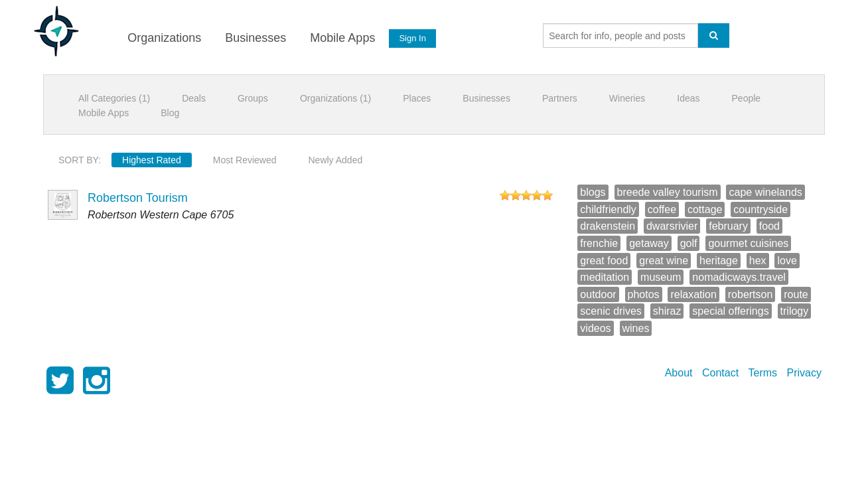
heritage (719, 261)
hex (758, 261)
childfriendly (608, 209)
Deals (194, 98)
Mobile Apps (342, 38)
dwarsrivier (672, 226)
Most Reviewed (245, 160)
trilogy (795, 311)
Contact (720, 373)
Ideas (688, 98)
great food (604, 261)
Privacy (804, 373)
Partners (560, 98)
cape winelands (765, 192)
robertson (751, 294)
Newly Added (336, 160)
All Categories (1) (114, 98)
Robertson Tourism (138, 198)
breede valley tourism (668, 192)
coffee (662, 209)
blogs (593, 192)
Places (417, 98)
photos (644, 294)
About (679, 373)
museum (661, 277)
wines (636, 328)
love (787, 261)
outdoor (598, 294)
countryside (760, 209)
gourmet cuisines (748, 243)
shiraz (667, 311)
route (796, 294)
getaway (649, 243)
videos (595, 328)
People (747, 98)
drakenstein (608, 226)
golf (689, 243)
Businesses (255, 38)
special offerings (730, 311)
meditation (605, 277)
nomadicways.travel (739, 277)
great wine (664, 261)
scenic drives (611, 311)
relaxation (693, 294)
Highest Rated (152, 160)
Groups (253, 98)
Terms (763, 373)
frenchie (599, 243)
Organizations (164, 38)
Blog (170, 113)
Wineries (627, 98)
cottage (705, 209)
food (769, 226)
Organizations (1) (335, 98)
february (728, 226)
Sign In (412, 38)
